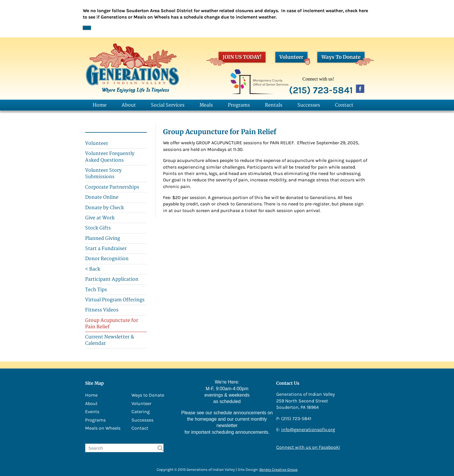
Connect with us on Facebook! (308, 447)
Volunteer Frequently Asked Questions (110, 157)
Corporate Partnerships (112, 187)
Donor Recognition (107, 259)
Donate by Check (105, 208)
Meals (206, 105)
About (129, 105)
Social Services (168, 105)
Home (100, 105)
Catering (141, 412)
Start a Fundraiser (106, 249)
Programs (239, 105)
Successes (309, 105)
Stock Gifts (98, 228)
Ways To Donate (343, 58)
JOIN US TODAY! (240, 58)
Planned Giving (102, 238)
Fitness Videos (102, 310)
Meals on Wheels (103, 428)
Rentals (274, 105)
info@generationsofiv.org (308, 430)
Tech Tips (96, 290)
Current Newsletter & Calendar (110, 340)
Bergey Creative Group (279, 469)
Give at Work (100, 218)
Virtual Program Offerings (115, 300)
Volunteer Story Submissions (103, 174)
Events (92, 412)
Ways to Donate (148, 395)
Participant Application (112, 279)
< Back (93, 269)
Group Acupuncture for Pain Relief (112, 324)
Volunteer (293, 58)
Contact (344, 105)
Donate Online (102, 197)
